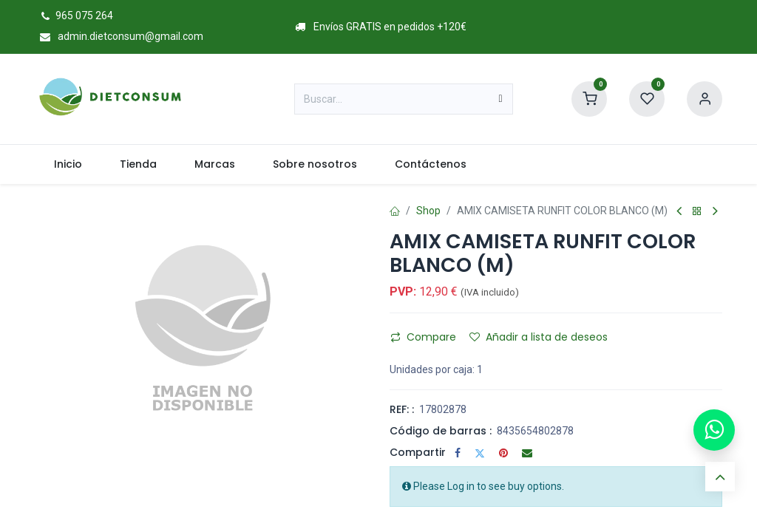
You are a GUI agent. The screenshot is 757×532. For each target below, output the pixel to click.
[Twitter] (480, 453)
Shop (428, 211)
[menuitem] (68, 164)
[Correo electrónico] (527, 453)
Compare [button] (423, 337)
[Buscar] (501, 99)
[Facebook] (458, 453)
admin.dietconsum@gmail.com (119, 36)
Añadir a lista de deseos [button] (539, 337)
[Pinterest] (503, 453)
